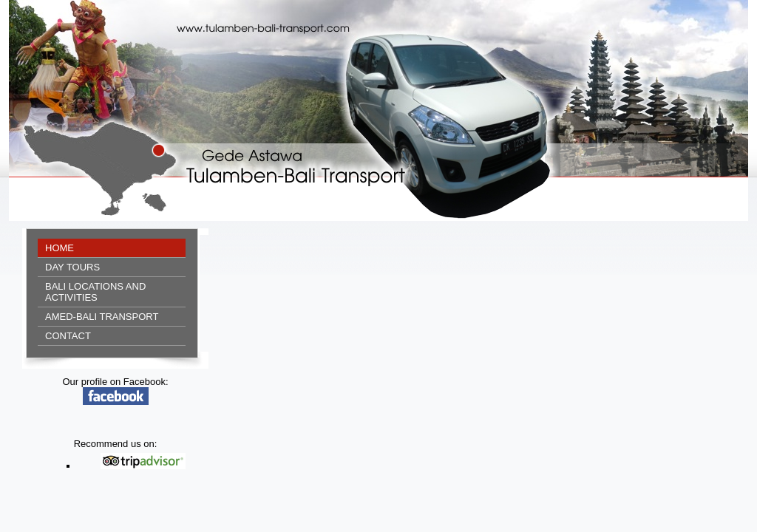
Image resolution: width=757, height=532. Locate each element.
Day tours (72, 267)
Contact (68, 336)
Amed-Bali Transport (102, 317)
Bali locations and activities (95, 292)
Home (60, 248)
